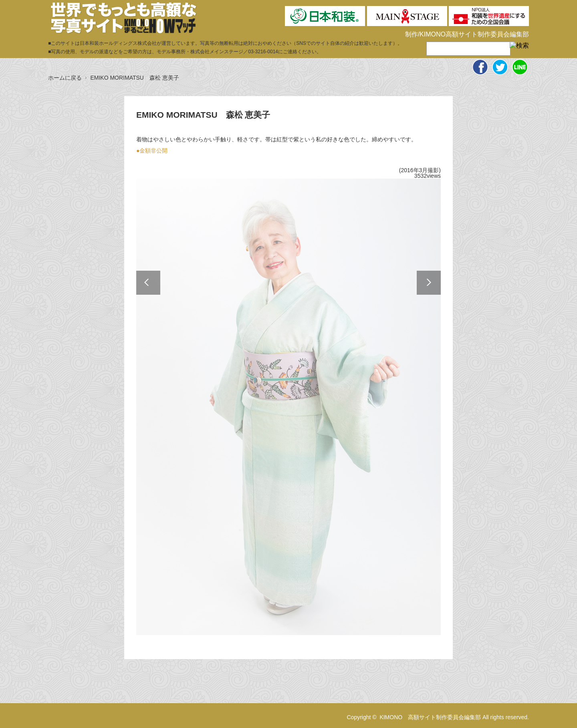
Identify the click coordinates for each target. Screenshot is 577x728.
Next (429, 283)
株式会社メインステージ (217, 52)
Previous (148, 283)
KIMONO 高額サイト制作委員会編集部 (430, 717)
